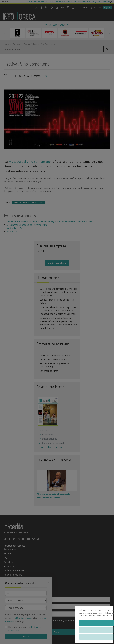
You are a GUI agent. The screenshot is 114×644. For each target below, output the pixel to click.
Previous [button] (5, 33)
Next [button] (109, 33)
